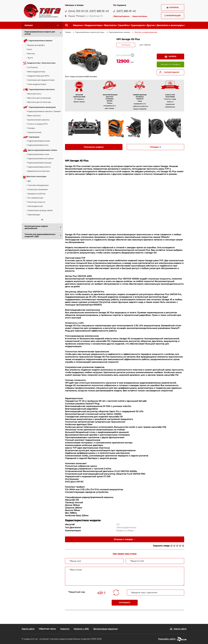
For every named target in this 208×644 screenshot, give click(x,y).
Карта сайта (28, 629)
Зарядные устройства (36, 194)
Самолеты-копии (34, 132)
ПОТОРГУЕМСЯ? (172, 72)
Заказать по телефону (171, 64)
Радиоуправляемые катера (39, 141)
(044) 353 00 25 (78, 11)
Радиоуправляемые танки (38, 154)
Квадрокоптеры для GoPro (38, 76)
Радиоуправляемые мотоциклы (41, 159)
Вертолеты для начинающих (39, 98)
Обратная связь (47, 629)
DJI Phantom (33, 68)
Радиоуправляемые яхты (38, 145)
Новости (65, 629)
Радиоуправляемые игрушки (39, 163)
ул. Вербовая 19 (94, 16)
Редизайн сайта (167, 639)
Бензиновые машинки (106, 629)
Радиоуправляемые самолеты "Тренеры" (44, 111)
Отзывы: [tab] (155, 147)
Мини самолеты (34, 116)
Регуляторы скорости (36, 202)
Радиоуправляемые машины (120, 32)
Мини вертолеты (34, 94)
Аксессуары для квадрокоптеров (41, 80)
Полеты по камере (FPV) (37, 124)
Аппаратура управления (38, 190)
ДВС (29, 181)
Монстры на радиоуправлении (146, 32)
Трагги (30, 58)
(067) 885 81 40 (99, 11)
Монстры (31, 54)
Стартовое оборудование (38, 185)
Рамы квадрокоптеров (37, 84)
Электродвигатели (35, 206)
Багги (30, 49)
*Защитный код (77, 592)
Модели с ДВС (81, 629)
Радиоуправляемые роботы (39, 167)
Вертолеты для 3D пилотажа (39, 102)
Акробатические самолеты (38, 120)
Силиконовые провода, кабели (40, 210)
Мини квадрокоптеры (36, 72)
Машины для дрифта (36, 45)
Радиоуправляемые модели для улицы (90, 32)
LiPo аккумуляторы (35, 198)
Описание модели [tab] (94, 147)
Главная (68, 32)
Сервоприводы (34, 215)
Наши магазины (140, 16)
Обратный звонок (121, 16)
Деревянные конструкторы (39, 171)
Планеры (31, 128)
